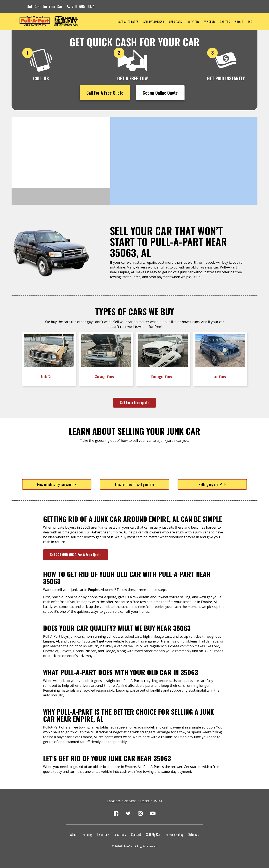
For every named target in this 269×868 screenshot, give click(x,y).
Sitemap (194, 834)
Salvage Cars (105, 377)
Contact (136, 834)
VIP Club (210, 22)
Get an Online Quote (160, 93)
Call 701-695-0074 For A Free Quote (76, 555)
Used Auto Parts (128, 22)
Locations (114, 801)
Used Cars (175, 22)
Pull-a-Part (63, 21)
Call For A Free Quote (105, 93)
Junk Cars (48, 377)
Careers (225, 22)
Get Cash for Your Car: (61, 7)
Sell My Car (153, 834)
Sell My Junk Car (154, 22)
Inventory (193, 22)
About (239, 22)
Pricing (87, 834)
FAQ (250, 22)
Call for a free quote (134, 403)
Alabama (130, 801)
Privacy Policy (174, 834)
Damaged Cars (162, 377)
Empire (145, 801)
